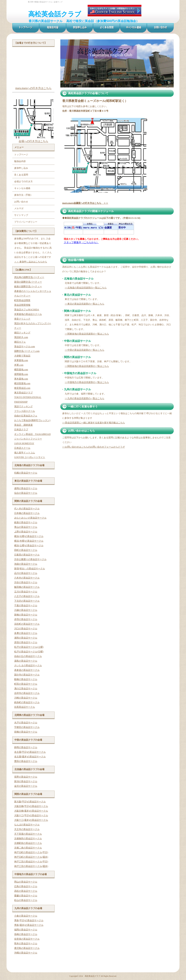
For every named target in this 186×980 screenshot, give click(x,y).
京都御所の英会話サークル (28, 838)
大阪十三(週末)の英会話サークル (31, 820)
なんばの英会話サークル (27, 825)
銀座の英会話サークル (26, 522)
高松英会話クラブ (55, 14)
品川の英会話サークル (26, 573)
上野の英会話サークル (26, 532)
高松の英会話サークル (26, 891)
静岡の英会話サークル (26, 747)
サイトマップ (21, 215)
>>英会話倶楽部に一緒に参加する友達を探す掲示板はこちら (94, 423)
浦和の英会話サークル (26, 638)
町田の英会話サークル (26, 684)
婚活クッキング (22, 333)
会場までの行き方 (23, 182)
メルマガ (19, 208)
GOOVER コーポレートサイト (30, 457)
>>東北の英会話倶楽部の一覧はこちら (85, 304)
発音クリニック (22, 319)
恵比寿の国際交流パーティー (29, 277)
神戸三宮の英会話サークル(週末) (31, 866)
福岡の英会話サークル (26, 930)
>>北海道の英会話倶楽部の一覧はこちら (86, 288)
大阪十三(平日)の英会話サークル (31, 815)
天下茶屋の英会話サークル (28, 834)
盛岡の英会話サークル (26, 488)
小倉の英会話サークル (26, 916)
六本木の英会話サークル (27, 578)
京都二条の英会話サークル (28, 848)
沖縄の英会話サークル (26, 953)
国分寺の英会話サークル (27, 675)
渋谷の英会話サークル (26, 582)
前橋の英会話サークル (26, 732)
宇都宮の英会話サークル (27, 727)
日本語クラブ (21, 430)
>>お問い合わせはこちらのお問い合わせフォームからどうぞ (94, 447)
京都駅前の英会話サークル (28, 843)
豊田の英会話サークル (26, 761)
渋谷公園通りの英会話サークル (30, 559)
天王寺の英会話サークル (27, 829)
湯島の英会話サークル (26, 661)
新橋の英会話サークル (26, 615)
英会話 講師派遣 (23, 425)
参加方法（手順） (23, 195)
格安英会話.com (22, 388)
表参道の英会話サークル (27, 670)
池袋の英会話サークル (26, 564)
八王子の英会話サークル (27, 596)
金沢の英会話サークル (26, 786)
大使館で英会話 (22, 356)
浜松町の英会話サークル (27, 624)
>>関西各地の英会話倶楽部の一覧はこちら (87, 366)
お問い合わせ (21, 202)
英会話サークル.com (25, 346)
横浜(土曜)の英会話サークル (29, 545)
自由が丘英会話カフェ (26, 416)
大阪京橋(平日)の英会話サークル (31, 806)
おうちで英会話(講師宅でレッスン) (32, 420)
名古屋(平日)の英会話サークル (30, 752)
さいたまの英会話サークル (28, 665)
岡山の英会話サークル (26, 882)
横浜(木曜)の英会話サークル (29, 541)
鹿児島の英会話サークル (27, 948)
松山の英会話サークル (26, 900)
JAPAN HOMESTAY (24, 443)
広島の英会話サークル (26, 886)
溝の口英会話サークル (26, 689)
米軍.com (19, 365)
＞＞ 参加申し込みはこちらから (31, 262)
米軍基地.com (21, 360)
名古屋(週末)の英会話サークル (30, 757)
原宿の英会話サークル (26, 642)
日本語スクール (22, 448)
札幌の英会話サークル (26, 473)
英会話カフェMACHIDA (27, 310)
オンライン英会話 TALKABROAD (32, 434)
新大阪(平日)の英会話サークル (30, 802)
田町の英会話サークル (26, 550)
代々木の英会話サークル (27, 509)
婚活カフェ (20, 342)
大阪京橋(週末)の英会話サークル (31, 811)
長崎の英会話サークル (26, 934)
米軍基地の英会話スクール (28, 314)
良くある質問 (21, 175)
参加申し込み (21, 168)
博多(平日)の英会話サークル (29, 920)
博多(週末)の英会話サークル (29, 925)
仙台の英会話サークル (26, 493)
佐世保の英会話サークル (27, 939)
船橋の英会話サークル (26, 679)
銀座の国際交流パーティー (28, 286)
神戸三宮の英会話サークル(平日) (31, 862)
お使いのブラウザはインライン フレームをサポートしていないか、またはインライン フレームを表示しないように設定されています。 (108, 237)
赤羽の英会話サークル (26, 619)
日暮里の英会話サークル (27, 555)
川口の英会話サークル (26, 629)
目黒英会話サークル (25, 707)
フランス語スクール (25, 411)
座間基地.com (21, 374)
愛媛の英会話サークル (26, 896)
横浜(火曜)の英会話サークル (29, 536)
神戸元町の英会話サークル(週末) (31, 857)
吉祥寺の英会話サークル (27, 693)
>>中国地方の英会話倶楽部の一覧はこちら (87, 382)
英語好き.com (21, 337)
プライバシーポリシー (26, 222)
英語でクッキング (23, 406)
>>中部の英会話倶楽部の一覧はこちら (85, 350)
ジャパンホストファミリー (28, 439)
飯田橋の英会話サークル (27, 587)
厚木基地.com (21, 379)
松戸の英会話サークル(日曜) (29, 652)
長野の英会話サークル (26, 777)
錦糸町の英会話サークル (27, 702)
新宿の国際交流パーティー (28, 282)
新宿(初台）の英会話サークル (30, 569)
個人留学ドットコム (25, 453)
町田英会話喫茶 (22, 300)
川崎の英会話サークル (26, 698)
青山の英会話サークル (26, 527)
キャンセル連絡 (22, 188)
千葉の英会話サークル (26, 605)
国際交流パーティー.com (27, 351)
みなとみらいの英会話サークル (30, 518)
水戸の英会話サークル (26, 723)
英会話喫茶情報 (22, 305)
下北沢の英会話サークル (27, 601)
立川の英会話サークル (26, 592)
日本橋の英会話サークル (27, 513)
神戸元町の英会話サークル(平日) (31, 852)
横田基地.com (21, 370)
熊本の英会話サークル (26, 943)
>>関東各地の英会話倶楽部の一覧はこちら (87, 334)
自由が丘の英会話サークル (28, 656)
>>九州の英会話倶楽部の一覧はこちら (85, 398)
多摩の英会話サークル (26, 633)
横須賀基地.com (22, 383)
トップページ (21, 155)
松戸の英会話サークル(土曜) (29, 647)
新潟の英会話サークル (26, 781)
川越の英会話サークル (26, 610)
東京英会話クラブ (23, 393)
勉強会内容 (20, 161)
